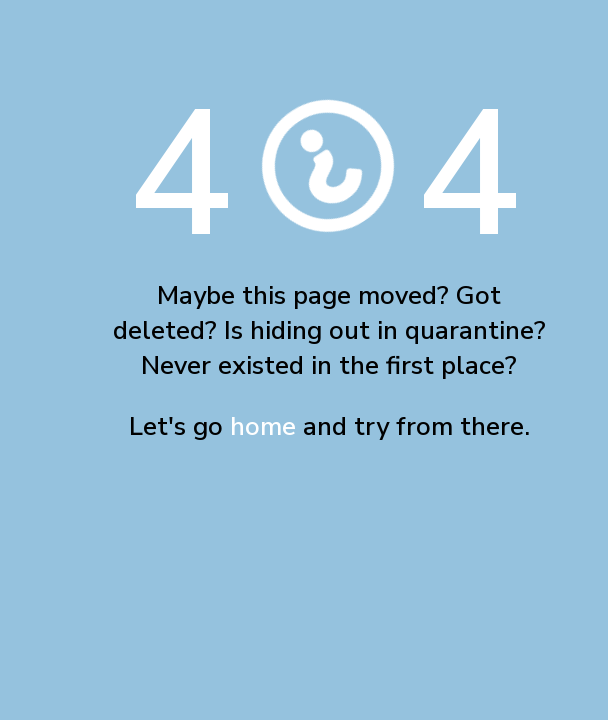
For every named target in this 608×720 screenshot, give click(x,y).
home (263, 426)
